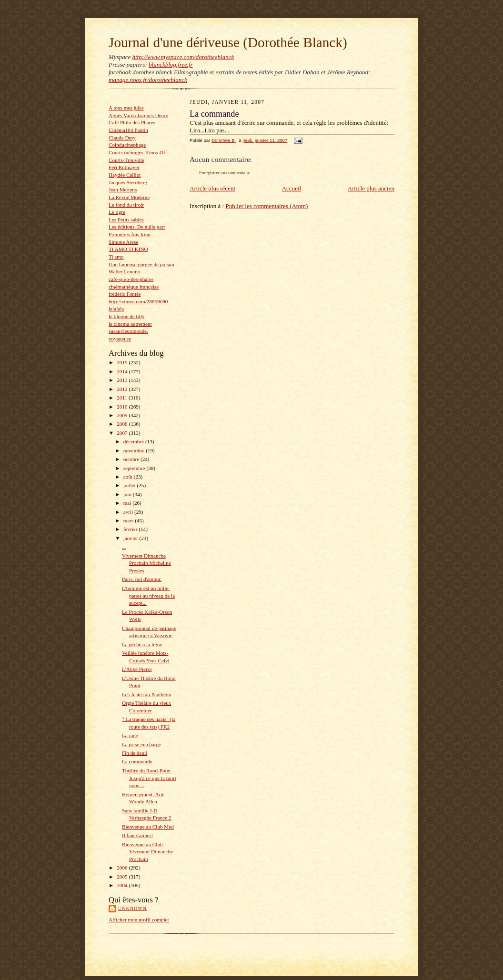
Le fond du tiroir (126, 205)
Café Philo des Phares (132, 122)
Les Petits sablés (126, 220)
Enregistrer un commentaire (225, 173)
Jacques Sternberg (128, 182)
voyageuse (120, 339)
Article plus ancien (371, 188)
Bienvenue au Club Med (148, 827)
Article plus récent (212, 188)
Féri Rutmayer (124, 167)
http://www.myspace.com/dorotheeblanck (183, 57)
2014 (123, 371)
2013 (123, 380)
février (131, 529)
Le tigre (117, 212)
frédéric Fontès (125, 294)
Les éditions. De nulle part (137, 227)
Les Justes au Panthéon (146, 694)
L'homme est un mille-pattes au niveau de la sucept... (148, 595)
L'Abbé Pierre (137, 669)
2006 (123, 868)
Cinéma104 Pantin (128, 130)
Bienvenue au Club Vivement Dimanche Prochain (147, 852)
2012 (123, 389)
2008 (123, 424)
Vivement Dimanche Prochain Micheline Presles (146, 563)
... (124, 547)
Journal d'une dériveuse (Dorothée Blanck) (228, 42)
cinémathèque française (134, 287)
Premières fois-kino (130, 234)
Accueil (292, 188)
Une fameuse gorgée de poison (141, 264)
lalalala (116, 309)
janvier (131, 538)
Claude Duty (122, 138)
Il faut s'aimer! (137, 835)
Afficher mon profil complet (139, 920)
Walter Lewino (124, 271)
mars (129, 520)
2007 (123, 433)
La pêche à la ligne (142, 644)
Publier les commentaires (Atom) (267, 206)
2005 (123, 877)
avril (129, 512)
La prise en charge (141, 744)
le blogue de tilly (126, 316)
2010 (123, 407)
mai (128, 503)
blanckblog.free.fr (171, 65)
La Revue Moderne (129, 197)
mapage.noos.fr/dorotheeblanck (148, 80)
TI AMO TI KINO (128, 249)
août (129, 477)
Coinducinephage (127, 145)
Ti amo (116, 257)
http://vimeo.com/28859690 (138, 301)
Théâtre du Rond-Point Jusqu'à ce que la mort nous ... (149, 778)
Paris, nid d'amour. (142, 579)
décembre (134, 441)
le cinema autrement (130, 324)
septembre (135, 468)
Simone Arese (123, 242)
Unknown (132, 908)
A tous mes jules (126, 108)
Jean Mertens (123, 190)
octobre (132, 459)
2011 (123, 398)
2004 (123, 885)
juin (128, 494)
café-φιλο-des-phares (131, 279)
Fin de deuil (135, 753)
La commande (137, 761)
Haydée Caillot (125, 175)
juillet (130, 485)
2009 (123, 415)
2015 (123, 362)
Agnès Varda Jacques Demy (138, 115)
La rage (130, 735)
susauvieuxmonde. (128, 331)
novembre (135, 450)
